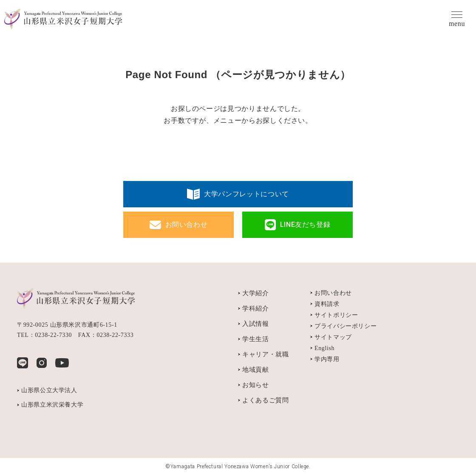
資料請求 (327, 304)
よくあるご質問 (265, 400)
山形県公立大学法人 (49, 390)
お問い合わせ (187, 225)
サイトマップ (333, 337)
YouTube (62, 363)
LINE (23, 363)
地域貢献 (256, 370)
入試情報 (256, 324)
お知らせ (256, 385)
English (324, 348)
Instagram (42, 363)
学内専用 (327, 359)
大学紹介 (256, 293)
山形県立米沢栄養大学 (52, 405)
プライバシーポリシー (346, 326)
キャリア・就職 (265, 354)
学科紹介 (256, 308)
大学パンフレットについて (246, 194)
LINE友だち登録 (305, 225)
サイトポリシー (336, 315)
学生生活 (256, 339)
